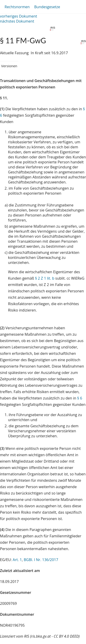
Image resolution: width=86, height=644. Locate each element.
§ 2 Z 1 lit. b (45, 278)
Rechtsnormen (17, 7)
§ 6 (80, 398)
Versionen (9, 66)
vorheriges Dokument (19, 16)
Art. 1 (17, 560)
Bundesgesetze (47, 7)
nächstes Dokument (17, 21)
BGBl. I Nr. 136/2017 (41, 560)
